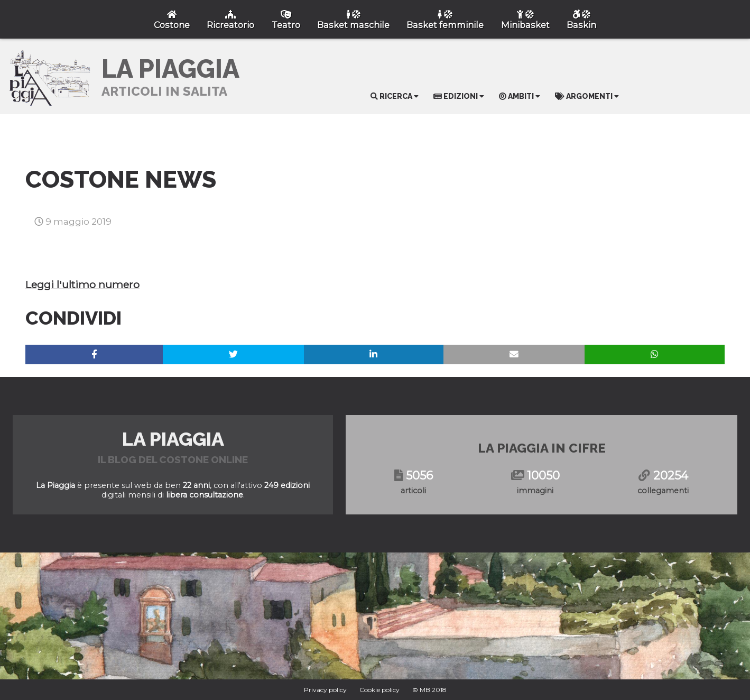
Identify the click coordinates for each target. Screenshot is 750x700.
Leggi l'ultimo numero (82, 284)
